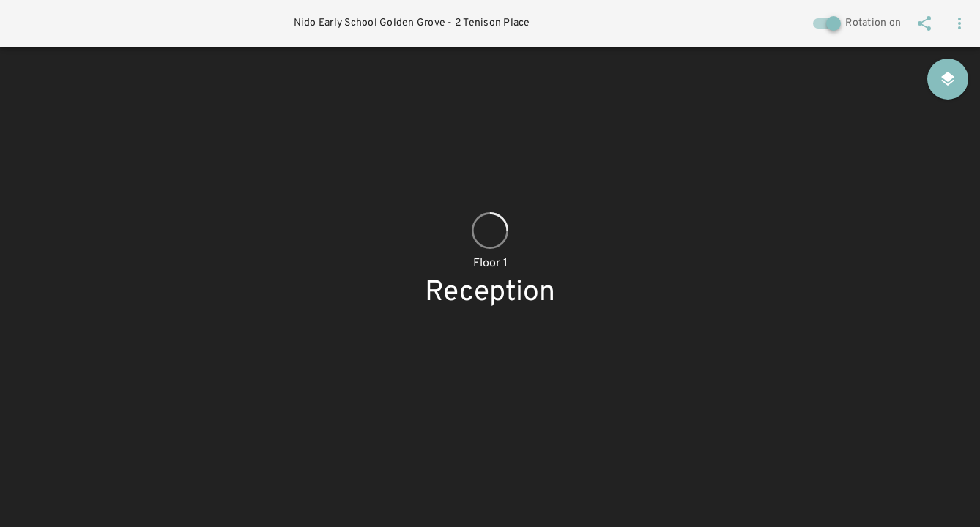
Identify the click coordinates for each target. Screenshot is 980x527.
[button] (959, 23)
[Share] (924, 23)
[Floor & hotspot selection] (948, 79)
